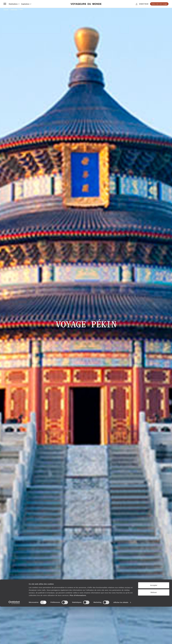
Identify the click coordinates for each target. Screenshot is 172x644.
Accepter (154, 622)
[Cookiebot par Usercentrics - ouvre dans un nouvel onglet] (14, 640)
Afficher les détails (121, 640)
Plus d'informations (78, 633)
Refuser (154, 630)
